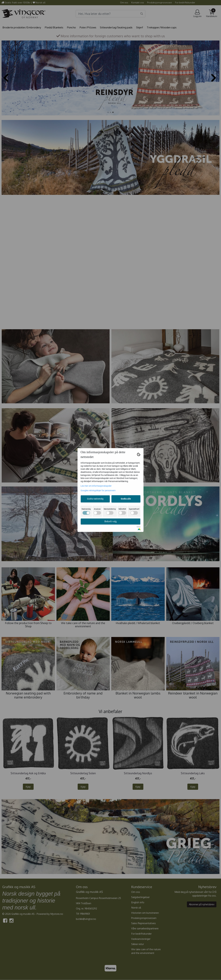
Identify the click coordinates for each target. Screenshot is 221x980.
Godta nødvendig (95, 499)
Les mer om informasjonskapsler (96, 486)
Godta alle (126, 499)
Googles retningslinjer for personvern (98, 490)
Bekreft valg (110, 521)
